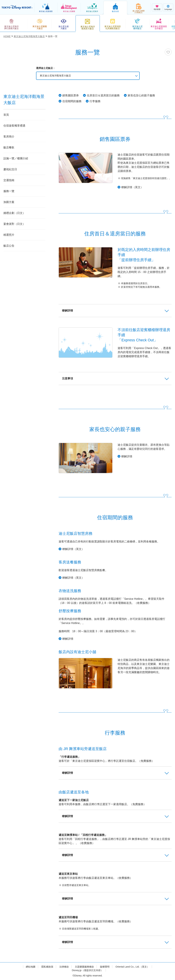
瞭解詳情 (127, 456)
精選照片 (9, 235)
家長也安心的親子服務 (141, 95)
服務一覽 (9, 191)
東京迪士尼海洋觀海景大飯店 (55, 76)
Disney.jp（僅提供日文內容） (87, 970)
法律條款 (64, 967)
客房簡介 (9, 137)
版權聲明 (105, 967)
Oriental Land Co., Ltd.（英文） (132, 967)
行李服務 (95, 101)
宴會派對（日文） (14, 224)
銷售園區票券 (71, 95)
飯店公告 (9, 246)
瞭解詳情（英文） (132, 187)
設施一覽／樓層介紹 (16, 158)
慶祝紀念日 (10, 169)
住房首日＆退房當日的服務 (103, 95)
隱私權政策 (47, 967)
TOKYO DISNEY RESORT (17, 8)
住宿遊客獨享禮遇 (14, 126)
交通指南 (9, 180)
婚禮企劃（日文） (14, 213)
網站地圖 (31, 967)
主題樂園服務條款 (84, 967)
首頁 (6, 115)
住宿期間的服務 (72, 101)
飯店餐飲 (9, 147)
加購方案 (9, 202)
